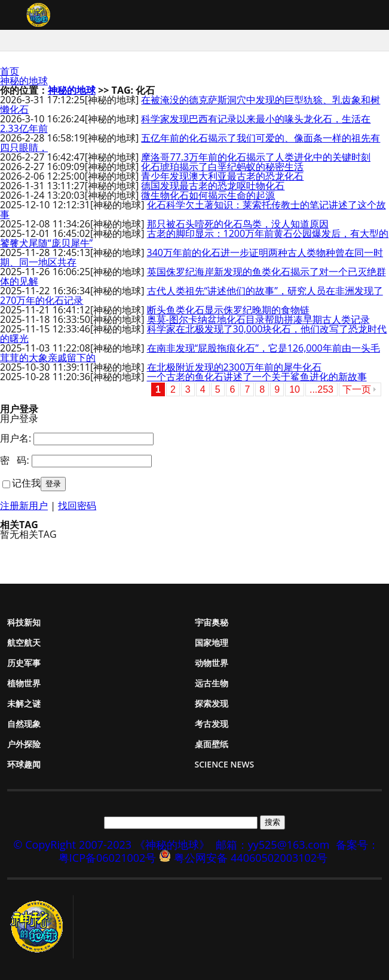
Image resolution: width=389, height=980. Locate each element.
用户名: (16, 438)
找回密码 (77, 506)
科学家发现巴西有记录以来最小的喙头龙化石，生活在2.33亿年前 (185, 124)
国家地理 (212, 642)
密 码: (15, 460)
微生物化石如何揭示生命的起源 (208, 195)
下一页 (357, 389)
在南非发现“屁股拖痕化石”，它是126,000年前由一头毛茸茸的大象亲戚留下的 (190, 353)
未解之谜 (24, 703)
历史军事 (24, 663)
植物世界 (24, 683)
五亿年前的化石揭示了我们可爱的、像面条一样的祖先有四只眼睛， (190, 143)
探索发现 (212, 703)
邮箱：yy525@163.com (273, 845)
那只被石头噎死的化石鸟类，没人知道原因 (238, 224)
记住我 (26, 483)
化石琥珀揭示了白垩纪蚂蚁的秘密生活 (222, 167)
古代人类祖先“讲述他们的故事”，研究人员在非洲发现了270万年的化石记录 (192, 295)
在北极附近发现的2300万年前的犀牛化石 (235, 367)
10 (295, 389)
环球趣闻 (24, 764)
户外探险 (24, 744)
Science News (225, 764)
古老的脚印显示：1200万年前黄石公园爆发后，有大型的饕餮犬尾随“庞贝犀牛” (194, 238)
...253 (321, 389)
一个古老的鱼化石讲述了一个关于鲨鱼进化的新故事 (257, 377)
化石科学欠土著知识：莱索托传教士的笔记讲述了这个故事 (193, 209)
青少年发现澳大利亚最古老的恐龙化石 (222, 176)
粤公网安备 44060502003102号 (251, 858)
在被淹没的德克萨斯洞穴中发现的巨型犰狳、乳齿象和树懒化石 (190, 104)
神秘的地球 (24, 81)
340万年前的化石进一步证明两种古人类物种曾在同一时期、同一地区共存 (192, 257)
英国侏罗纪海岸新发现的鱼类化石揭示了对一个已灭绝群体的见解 (193, 276)
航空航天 (24, 642)
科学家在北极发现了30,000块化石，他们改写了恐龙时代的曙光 (193, 334)
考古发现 (212, 724)
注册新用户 (24, 506)
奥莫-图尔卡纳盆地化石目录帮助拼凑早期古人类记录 (258, 319)
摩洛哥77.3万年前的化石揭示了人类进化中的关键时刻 (256, 157)
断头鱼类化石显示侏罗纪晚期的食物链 (228, 310)
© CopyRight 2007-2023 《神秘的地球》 (112, 845)
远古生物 (212, 683)
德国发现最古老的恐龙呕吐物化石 (213, 186)
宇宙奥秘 (212, 622)
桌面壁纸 (212, 744)
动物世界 (212, 663)
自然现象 (24, 724)
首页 (10, 71)
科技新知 (24, 622)
